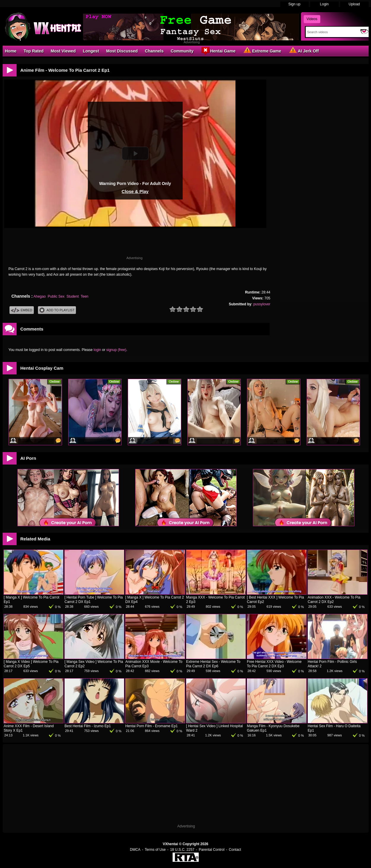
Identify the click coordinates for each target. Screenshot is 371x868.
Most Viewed (63, 51)
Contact (235, 850)
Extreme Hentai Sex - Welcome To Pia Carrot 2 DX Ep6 (213, 664)
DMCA (135, 850)
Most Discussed (122, 51)
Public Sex (56, 296)
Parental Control (212, 850)
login (97, 350)
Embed (22, 310)
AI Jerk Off (304, 51)
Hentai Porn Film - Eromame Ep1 (152, 726)
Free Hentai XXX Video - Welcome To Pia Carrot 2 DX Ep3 (274, 664)
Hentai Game (218, 51)
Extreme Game (262, 51)
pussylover (262, 304)
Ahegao (40, 296)
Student (73, 296)
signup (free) (116, 350)
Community (182, 51)
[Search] (332, 32)
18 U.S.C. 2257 (182, 850)
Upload (354, 4)
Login (324, 4)
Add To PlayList (57, 310)
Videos (312, 19)
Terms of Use (155, 850)
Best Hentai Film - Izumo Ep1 (88, 726)
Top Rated (33, 51)
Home (11, 51)
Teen (85, 296)
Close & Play (135, 191)
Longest (91, 51)
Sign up (294, 4)
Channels (154, 51)
